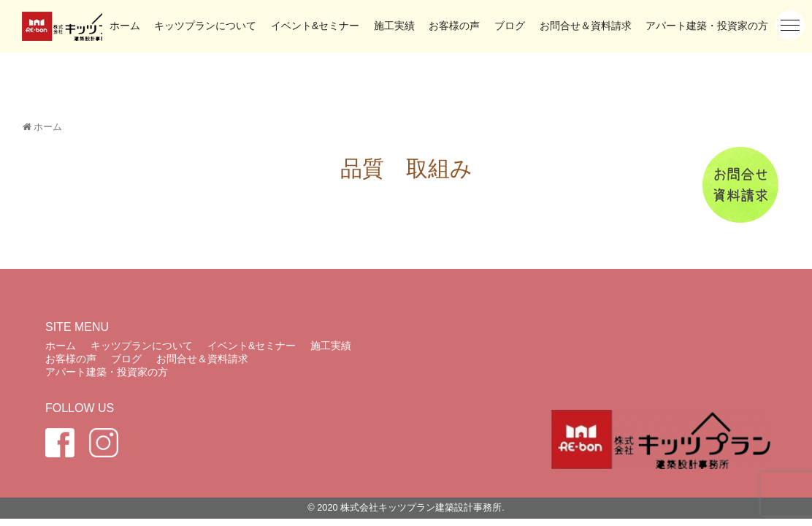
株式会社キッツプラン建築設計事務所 (421, 507)
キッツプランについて (205, 26)
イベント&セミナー (315, 26)
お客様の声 (454, 26)
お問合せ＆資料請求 (586, 26)
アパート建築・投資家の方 (707, 26)
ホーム (125, 26)
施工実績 (394, 26)
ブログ (510, 26)
